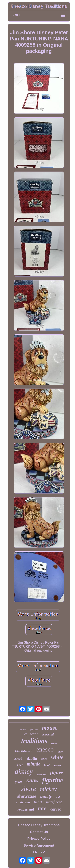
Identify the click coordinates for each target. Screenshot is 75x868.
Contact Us (39, 832)
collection (31, 734)
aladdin (32, 759)
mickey (48, 789)
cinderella (23, 802)
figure (56, 773)
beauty (46, 796)
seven (44, 759)
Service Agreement (39, 845)
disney (24, 772)
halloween (41, 775)
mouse (50, 728)
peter (18, 782)
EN (35, 852)
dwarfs (18, 759)
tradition (57, 766)
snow (32, 781)
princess (34, 729)
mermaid (48, 734)
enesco (45, 749)
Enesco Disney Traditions (39, 825)
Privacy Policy (39, 839)
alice (20, 765)
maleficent (54, 802)
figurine (52, 780)
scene (23, 729)
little (60, 752)
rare (42, 808)
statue (54, 743)
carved (56, 809)
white (57, 757)
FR (43, 852)
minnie (33, 764)
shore (29, 789)
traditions (34, 741)
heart (38, 802)
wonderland (25, 809)
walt (58, 797)
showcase (27, 796)
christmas (24, 750)
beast (47, 765)
